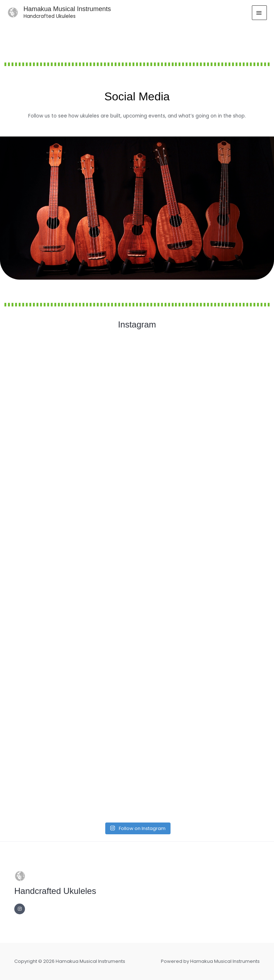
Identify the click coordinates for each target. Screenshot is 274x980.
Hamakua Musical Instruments (67, 9)
